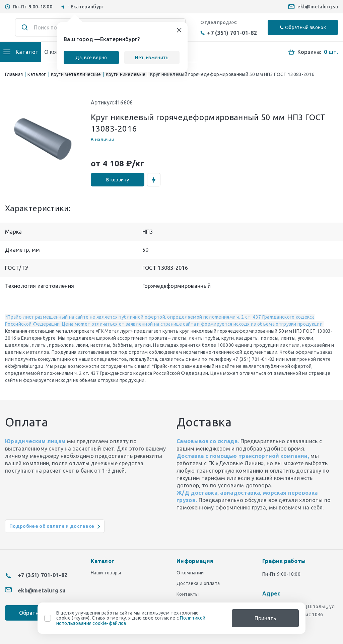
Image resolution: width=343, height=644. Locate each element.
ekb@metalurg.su (318, 7)
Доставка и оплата (198, 583)
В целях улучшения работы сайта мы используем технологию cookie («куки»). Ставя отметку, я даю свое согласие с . (131, 618)
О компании (190, 573)
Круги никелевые (126, 74)
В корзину (118, 180)
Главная (14, 74)
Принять (265, 618)
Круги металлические (76, 74)
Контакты (188, 594)
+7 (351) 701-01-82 (229, 33)
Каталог (37, 74)
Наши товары (106, 573)
